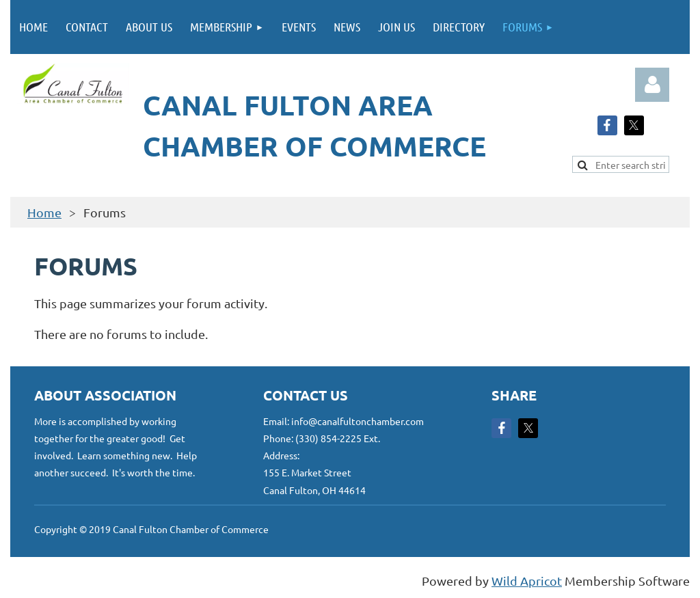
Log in (652, 85)
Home (44, 212)
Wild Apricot (527, 581)
